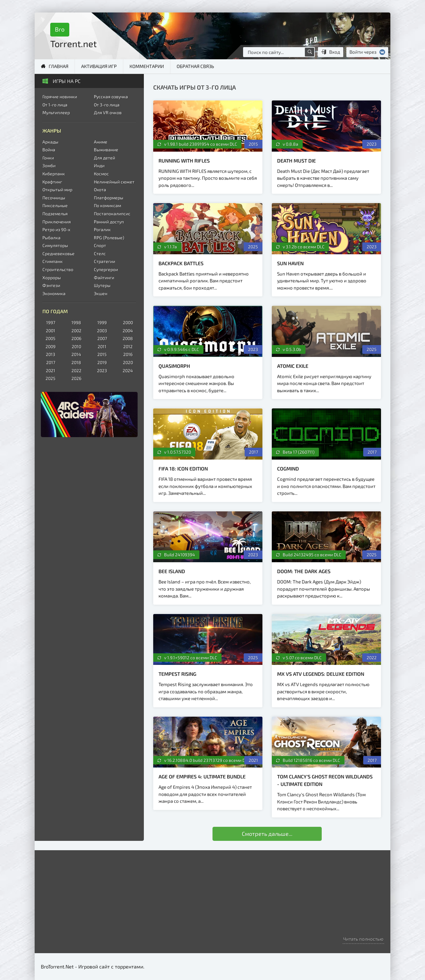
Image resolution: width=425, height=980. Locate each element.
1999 (102, 322)
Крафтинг (52, 182)
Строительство (58, 269)
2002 (76, 331)
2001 (51, 331)
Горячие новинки (60, 97)
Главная (59, 66)
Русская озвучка (111, 97)
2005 (51, 338)
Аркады (50, 142)
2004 (128, 331)
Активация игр (99, 66)
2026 (76, 378)
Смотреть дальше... (267, 834)
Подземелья (55, 214)
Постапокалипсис (112, 214)
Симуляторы (55, 245)
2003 (102, 331)
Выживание (106, 150)
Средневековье (59, 254)
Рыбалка (51, 238)
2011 (102, 346)
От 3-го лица (107, 105)
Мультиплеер (56, 112)
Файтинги (104, 278)
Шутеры (102, 285)
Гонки (48, 158)
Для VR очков (108, 112)
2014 (76, 354)
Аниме (101, 142)
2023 (102, 371)
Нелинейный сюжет (114, 182)
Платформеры (109, 198)
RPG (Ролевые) (109, 238)
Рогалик (102, 229)
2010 (76, 346)
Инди (99, 166)
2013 (51, 354)
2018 (76, 362)
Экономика (54, 293)
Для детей (105, 158)
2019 (102, 362)
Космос (101, 174)
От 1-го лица (55, 105)
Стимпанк (53, 261)
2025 (51, 378)
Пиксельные (55, 205)
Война (49, 150)
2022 (76, 371)
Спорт (100, 245)
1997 (51, 322)
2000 (128, 322)
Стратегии (105, 261)
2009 (51, 346)
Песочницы (54, 198)
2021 (51, 371)
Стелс (100, 254)
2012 (128, 346)
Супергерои (106, 269)
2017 (51, 362)
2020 (128, 362)
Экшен (101, 293)
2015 (102, 354)
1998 (76, 322)
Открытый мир (57, 190)
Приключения (57, 222)
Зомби (49, 166)
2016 (128, 354)
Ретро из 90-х (56, 229)
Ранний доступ (109, 222)
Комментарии (147, 66)
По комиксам (107, 205)
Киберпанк (54, 174)
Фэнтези (51, 285)
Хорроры (52, 278)
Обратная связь (195, 66)
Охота (100, 190)
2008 (128, 338)
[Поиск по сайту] (310, 52)
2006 (76, 338)
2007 (102, 338)
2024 (128, 371)
